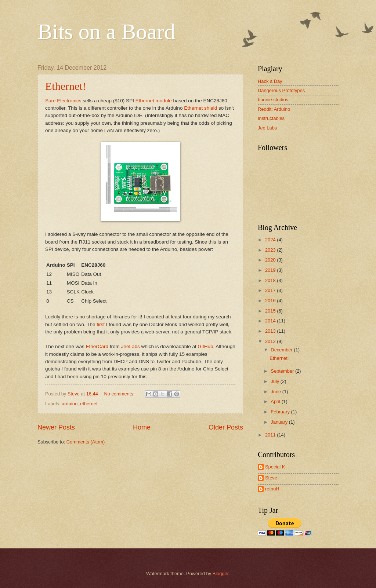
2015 (271, 311)
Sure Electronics (63, 101)
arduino (70, 404)
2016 (271, 301)
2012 (271, 341)
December (282, 350)
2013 (271, 331)
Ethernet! (66, 86)
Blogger (221, 574)
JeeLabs (131, 346)
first (101, 324)
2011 (271, 435)
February (281, 412)
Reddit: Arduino (274, 109)
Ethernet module (154, 101)
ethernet (89, 404)
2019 (271, 270)
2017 (271, 290)
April (276, 401)
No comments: (120, 394)
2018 (271, 280)
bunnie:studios (273, 100)
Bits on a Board (106, 32)
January (280, 422)
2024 (271, 240)
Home (142, 427)
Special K (275, 467)
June (276, 392)
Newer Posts (56, 427)
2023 (271, 250)
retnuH (272, 489)
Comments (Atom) (86, 442)
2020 (271, 260)
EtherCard (97, 346)
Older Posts (226, 427)
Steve (271, 478)
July (275, 381)
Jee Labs (267, 128)
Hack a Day (270, 81)
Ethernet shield (200, 108)
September (283, 371)
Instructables (271, 118)
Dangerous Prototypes (281, 90)
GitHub (206, 346)
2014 (271, 321)
